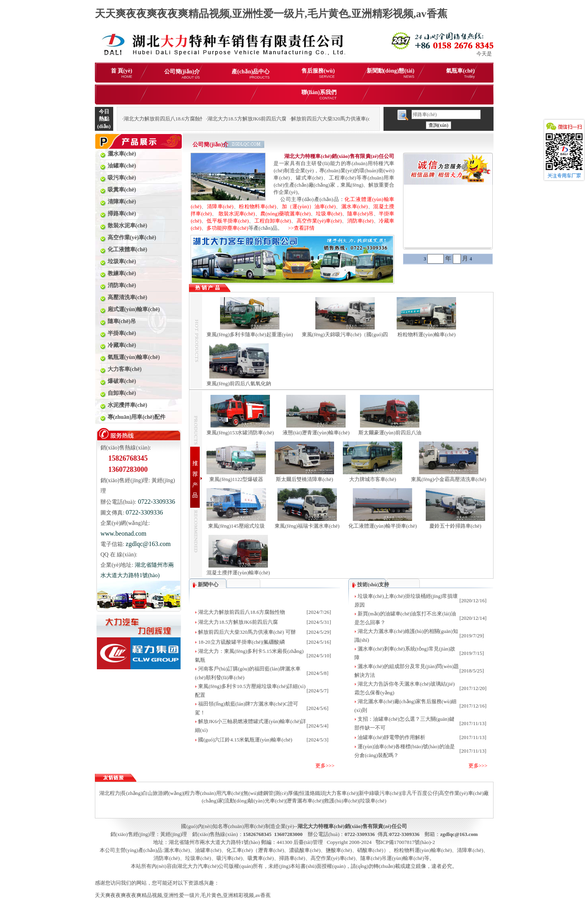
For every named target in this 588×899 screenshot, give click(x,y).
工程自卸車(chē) (273, 221)
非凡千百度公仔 (420, 793)
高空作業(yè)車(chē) (319, 221)
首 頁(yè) (122, 73)
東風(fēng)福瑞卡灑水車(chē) (307, 526)
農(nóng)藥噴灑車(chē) (286, 214)
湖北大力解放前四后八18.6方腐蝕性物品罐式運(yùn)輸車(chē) (194, 119)
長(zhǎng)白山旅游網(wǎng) (152, 793)
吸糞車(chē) (261, 858)
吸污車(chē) (230, 858)
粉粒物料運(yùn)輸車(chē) (427, 334)
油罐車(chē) (208, 850)
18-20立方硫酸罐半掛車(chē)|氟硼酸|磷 (242, 642)
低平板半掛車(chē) (228, 221)
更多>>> (325, 766)
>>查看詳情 (299, 228)
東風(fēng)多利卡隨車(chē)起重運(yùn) (250, 334)
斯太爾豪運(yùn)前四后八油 (390, 433)
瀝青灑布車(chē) (305, 801)
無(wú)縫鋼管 (259, 793)
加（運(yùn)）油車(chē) (309, 206)
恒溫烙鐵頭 (312, 793)
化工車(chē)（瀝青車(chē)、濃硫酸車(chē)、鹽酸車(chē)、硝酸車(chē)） (308, 850)
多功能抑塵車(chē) (227, 228)
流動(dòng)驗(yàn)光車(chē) (255, 801)
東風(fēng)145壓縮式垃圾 (236, 526)
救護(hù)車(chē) (341, 801)
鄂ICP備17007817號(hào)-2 (405, 842)
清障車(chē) (220, 206)
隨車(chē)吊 (360, 214)
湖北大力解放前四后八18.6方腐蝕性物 (242, 612)
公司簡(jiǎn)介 (182, 74)
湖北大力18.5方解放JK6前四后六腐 (238, 622)
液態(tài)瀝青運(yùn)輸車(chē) (316, 433)
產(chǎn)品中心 (251, 74)
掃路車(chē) (292, 858)
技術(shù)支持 (373, 585)
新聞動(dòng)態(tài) (391, 73)
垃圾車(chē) (329, 214)
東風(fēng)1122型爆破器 (236, 479)
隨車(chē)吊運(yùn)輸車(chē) (392, 858)
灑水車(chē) (355, 206)
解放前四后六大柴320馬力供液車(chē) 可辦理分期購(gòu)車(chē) (364, 119)
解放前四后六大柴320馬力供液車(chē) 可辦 (247, 632)
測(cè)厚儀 (286, 793)
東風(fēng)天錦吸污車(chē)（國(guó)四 (345, 334)
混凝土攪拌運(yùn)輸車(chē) (238, 573)
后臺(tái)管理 (308, 842)
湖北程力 (110, 793)
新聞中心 (208, 585)
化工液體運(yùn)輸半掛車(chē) (383, 526)
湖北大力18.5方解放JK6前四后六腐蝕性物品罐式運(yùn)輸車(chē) (281, 119)
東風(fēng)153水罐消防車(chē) (240, 433)
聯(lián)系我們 (319, 95)
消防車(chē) (360, 221)
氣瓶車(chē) (460, 73)
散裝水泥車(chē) (237, 214)
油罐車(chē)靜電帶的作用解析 (391, 737)
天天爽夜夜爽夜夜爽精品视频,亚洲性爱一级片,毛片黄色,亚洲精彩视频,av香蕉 (271, 14)
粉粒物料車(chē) (258, 206)
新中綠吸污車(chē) (380, 793)
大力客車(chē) (342, 793)
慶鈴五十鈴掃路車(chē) (455, 526)
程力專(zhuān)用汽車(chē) (213, 793)
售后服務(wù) (318, 73)
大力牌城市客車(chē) (373, 479)
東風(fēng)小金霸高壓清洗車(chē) (448, 479)
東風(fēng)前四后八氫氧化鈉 (239, 383)
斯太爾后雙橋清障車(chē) (305, 479)
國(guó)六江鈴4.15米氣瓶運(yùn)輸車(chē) (245, 740)
